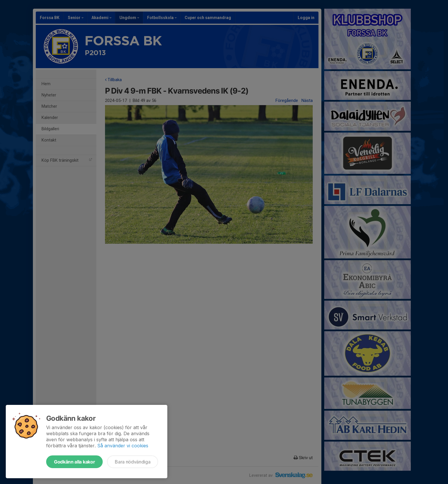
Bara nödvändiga (133, 462)
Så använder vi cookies (123, 446)
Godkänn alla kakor (74, 462)
